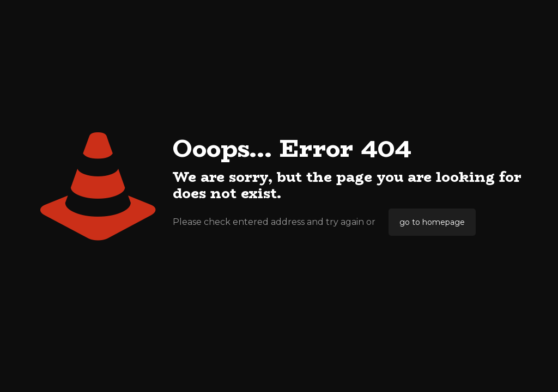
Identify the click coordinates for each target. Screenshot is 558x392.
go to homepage (432, 222)
